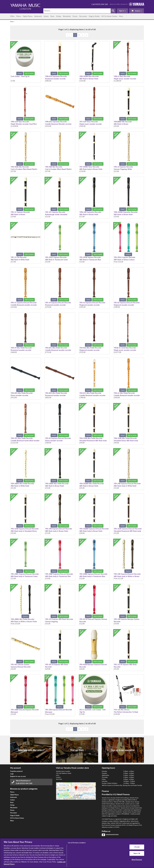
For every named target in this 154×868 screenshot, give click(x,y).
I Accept (137, 847)
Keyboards (38, 16)
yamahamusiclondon (112, 834)
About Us (113, 4)
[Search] (77, 11)
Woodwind (67, 16)
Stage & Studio (94, 16)
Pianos (19, 16)
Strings (59, 16)
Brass (52, 16)
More (121, 16)
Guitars (46, 16)
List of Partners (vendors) (77, 843)
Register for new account (18, 776)
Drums (75, 16)
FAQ (118, 4)
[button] (122, 11)
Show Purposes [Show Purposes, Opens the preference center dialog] (137, 860)
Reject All (137, 853)
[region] (77, 853)
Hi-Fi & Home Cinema (109, 16)
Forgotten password (16, 771)
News (12, 821)
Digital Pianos (28, 16)
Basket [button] (137, 11)
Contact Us (124, 4)
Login (12, 774)
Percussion (83, 16)
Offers (12, 16)
